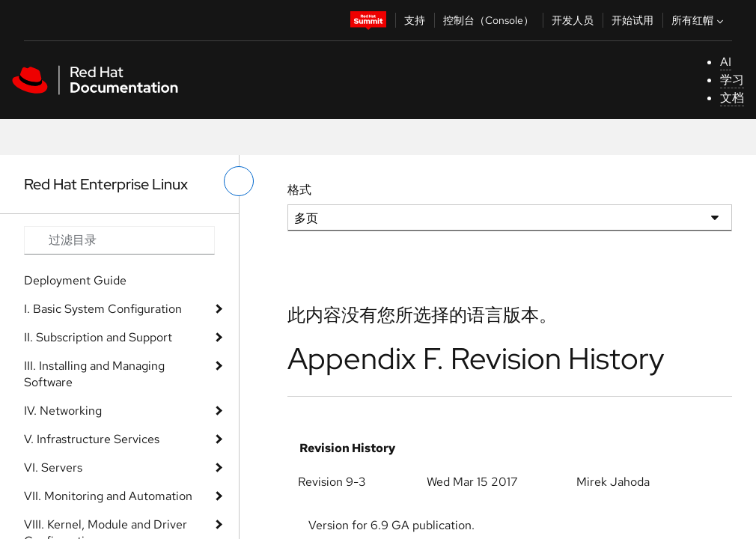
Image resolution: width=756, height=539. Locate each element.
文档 (732, 98)
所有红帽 (699, 20)
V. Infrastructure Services (92, 439)
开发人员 (573, 20)
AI (726, 62)
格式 (299, 190)
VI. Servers (53, 468)
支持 (415, 20)
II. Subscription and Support (98, 337)
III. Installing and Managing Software (94, 374)
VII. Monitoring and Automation (108, 496)
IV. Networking (63, 411)
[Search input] (119, 240)
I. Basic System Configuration (103, 309)
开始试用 (632, 20)
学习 (732, 80)
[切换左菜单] (239, 181)
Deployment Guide (75, 280)
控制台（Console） (488, 20)
